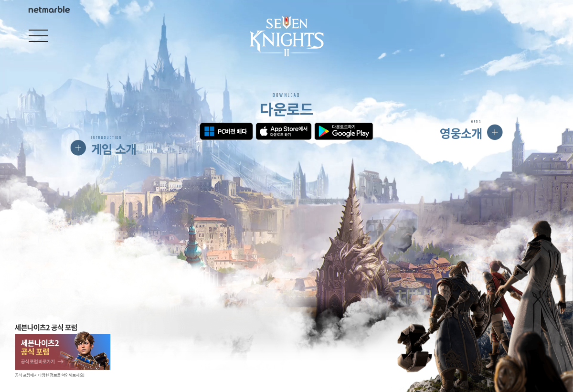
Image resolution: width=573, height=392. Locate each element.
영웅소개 (461, 130)
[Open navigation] (38, 36)
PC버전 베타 (226, 131)
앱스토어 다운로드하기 (284, 131)
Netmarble (49, 10)
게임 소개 (113, 146)
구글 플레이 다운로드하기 (344, 131)
